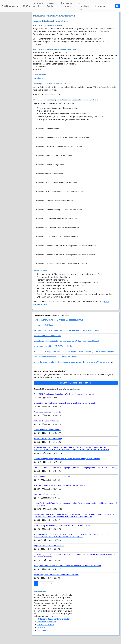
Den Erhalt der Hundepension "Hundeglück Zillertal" (55, 357)
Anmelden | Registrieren (67, 5)
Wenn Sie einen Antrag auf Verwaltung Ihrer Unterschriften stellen (61, 192)
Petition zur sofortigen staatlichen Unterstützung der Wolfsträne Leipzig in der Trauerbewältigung (74, 351)
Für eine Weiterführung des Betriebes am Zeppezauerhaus (58, 320)
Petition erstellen (38, 5)
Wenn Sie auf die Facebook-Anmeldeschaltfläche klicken (57, 228)
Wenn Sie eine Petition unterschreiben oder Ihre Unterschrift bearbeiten (63, 138)
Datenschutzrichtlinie (47, 622)
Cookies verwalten (46, 625)
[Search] (103, 6)
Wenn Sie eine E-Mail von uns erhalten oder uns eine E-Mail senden (61, 264)
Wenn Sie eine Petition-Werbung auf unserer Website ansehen (59, 210)
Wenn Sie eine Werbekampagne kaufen (50, 165)
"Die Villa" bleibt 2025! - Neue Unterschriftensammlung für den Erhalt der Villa (66, 330)
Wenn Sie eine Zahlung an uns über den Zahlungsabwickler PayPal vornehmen (65, 255)
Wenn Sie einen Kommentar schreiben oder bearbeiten (56, 183)
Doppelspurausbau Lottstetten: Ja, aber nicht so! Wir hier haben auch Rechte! (66, 341)
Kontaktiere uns (84, 6)
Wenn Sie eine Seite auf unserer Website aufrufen (54, 201)
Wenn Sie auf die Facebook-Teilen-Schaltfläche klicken (56, 219)
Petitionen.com (10, 6)
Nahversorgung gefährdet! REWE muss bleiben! (54, 346)
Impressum (43, 630)
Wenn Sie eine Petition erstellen (48, 129)
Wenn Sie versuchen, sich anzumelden (50, 174)
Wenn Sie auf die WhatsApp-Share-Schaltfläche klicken (57, 237)
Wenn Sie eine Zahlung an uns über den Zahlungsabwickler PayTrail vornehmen (66, 246)
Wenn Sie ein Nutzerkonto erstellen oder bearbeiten (55, 156)
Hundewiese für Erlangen (44, 325)
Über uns (42, 627)
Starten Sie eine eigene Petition (76, 383)
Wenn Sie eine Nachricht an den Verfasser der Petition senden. (59, 147)
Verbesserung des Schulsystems (47, 336)
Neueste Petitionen (52, 5)
